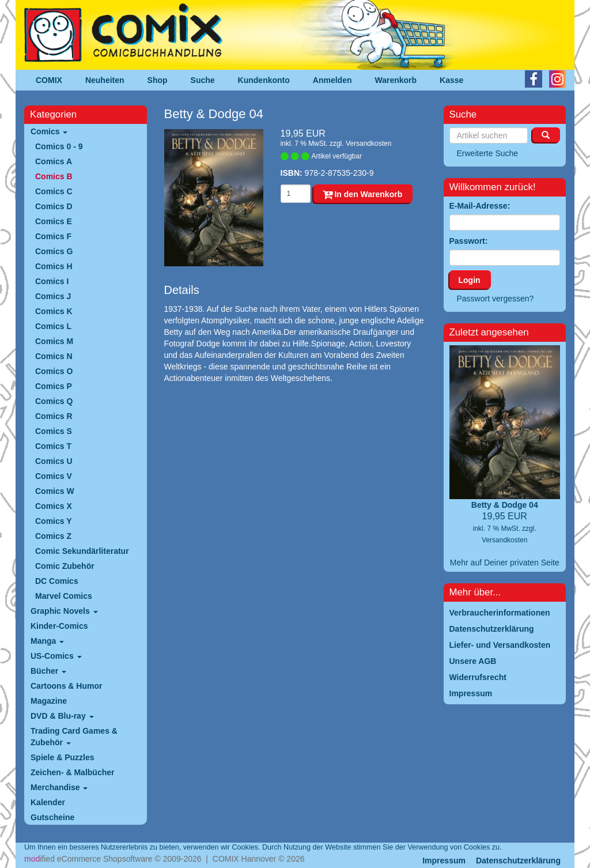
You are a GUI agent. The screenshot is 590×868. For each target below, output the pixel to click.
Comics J (53, 296)
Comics (49, 131)
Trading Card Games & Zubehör (74, 737)
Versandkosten (368, 144)
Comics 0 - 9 (59, 146)
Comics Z (53, 536)
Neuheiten (105, 80)
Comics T (53, 446)
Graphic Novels (64, 611)
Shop (158, 80)
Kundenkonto (264, 80)
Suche (203, 80)
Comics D (54, 206)
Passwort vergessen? (496, 299)
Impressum (444, 861)
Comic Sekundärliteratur (82, 551)
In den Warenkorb (363, 194)
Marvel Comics (64, 596)
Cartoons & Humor (66, 686)
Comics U (54, 461)
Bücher (48, 671)
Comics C (54, 191)
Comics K (54, 311)
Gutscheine (52, 817)
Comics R (54, 416)
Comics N (54, 356)
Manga (47, 641)
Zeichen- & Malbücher (72, 772)
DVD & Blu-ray (62, 716)
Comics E (54, 221)
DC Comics (57, 581)
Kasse (451, 80)
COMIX (49, 80)
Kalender (48, 802)
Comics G (54, 251)
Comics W (55, 491)
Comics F (53, 236)
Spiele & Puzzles (62, 757)
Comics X (54, 506)
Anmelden (332, 80)
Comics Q (54, 401)
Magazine (49, 701)
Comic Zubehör (65, 566)
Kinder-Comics (59, 626)
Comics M (54, 341)
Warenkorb (396, 80)
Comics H (54, 266)
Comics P (54, 386)
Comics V (54, 476)
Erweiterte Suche (488, 153)
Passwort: (469, 241)
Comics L (53, 326)
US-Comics (56, 656)
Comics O (54, 371)
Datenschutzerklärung (518, 861)
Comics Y (54, 521)
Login (470, 280)
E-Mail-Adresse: (480, 206)
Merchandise (59, 787)
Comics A (54, 161)
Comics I (52, 281)
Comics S (54, 431)
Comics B (54, 176)
